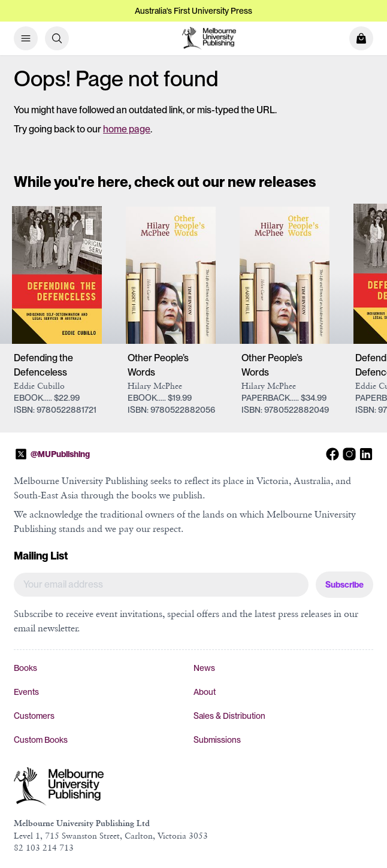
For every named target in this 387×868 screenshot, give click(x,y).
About (205, 692)
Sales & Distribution (229, 716)
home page (127, 129)
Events (26, 692)
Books (25, 668)
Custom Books (41, 740)
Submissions (217, 740)
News (204, 668)
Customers (34, 716)
